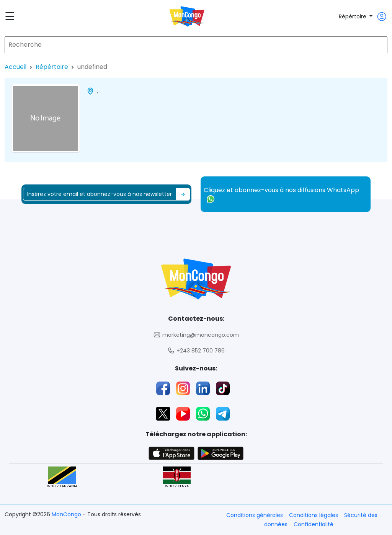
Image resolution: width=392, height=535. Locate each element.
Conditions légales (314, 515)
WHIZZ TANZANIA (62, 477)
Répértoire (353, 16)
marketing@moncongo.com (196, 335)
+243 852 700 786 (196, 351)
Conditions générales (255, 515)
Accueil (16, 67)
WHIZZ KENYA (177, 477)
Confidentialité (314, 524)
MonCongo (67, 514)
